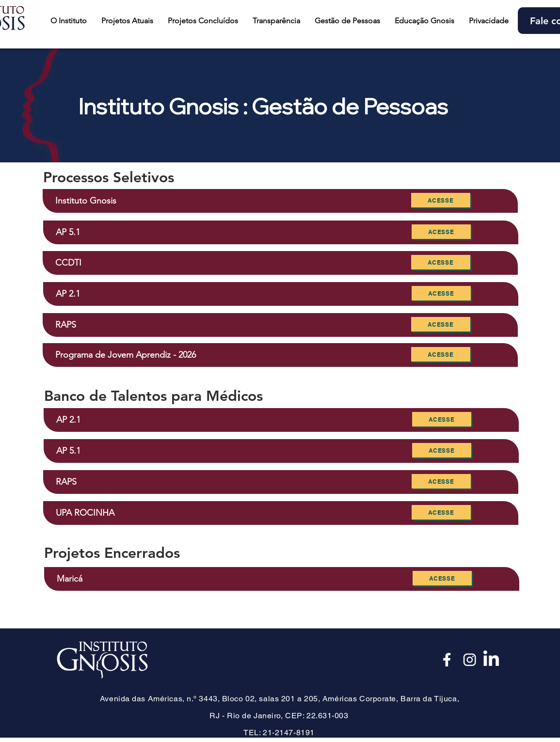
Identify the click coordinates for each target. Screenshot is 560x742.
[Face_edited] (448, 660)
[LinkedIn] (491, 660)
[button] (127, 21)
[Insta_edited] (469, 660)
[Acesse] (441, 200)
